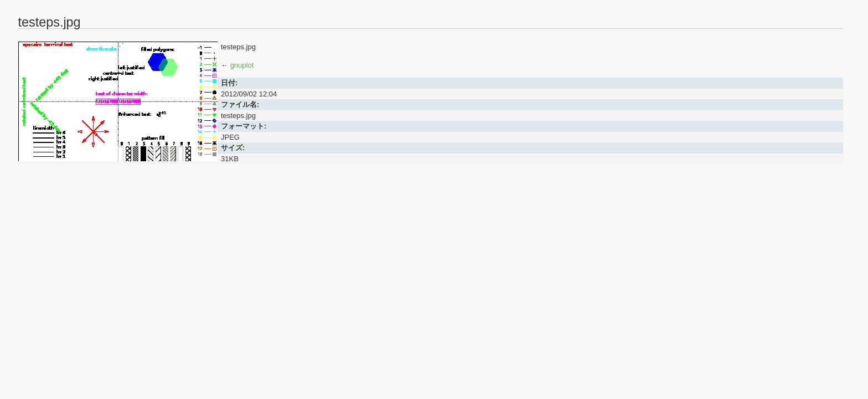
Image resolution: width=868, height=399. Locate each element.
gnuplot (242, 65)
